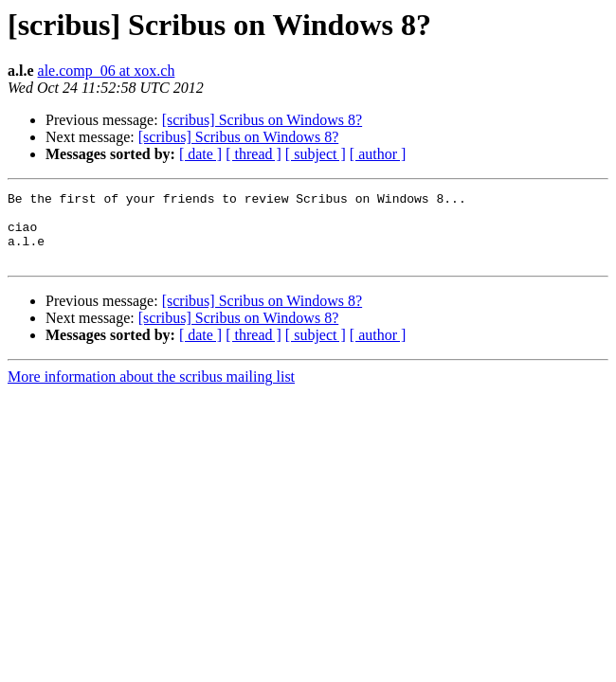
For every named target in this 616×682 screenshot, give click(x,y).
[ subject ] (316, 154)
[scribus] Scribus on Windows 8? (262, 120)
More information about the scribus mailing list (151, 391)
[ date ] (200, 154)
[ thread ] (254, 154)
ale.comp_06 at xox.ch (107, 71)
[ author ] (378, 154)
